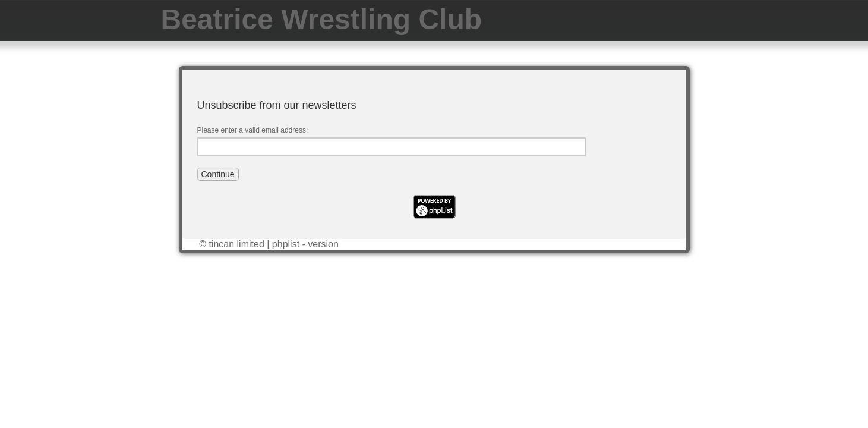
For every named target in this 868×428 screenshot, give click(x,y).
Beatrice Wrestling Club (322, 19)
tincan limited (236, 244)
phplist (286, 244)
